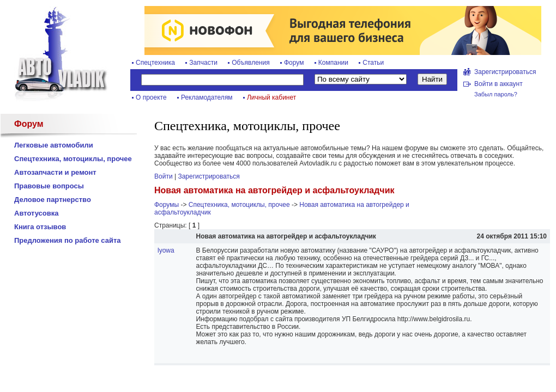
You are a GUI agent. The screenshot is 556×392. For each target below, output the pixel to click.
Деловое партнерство (53, 200)
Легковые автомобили (54, 145)
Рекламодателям (207, 97)
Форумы (167, 205)
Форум (294, 63)
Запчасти (203, 63)
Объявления (250, 63)
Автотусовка (37, 213)
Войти (164, 176)
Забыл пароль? (496, 94)
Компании (333, 63)
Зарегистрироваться (505, 72)
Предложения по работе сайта (68, 240)
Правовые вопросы (49, 186)
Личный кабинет (271, 97)
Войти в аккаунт (498, 84)
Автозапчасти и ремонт (55, 172)
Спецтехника (155, 63)
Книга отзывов (40, 227)
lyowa (166, 250)
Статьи (373, 63)
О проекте (151, 97)
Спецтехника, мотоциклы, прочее (73, 159)
